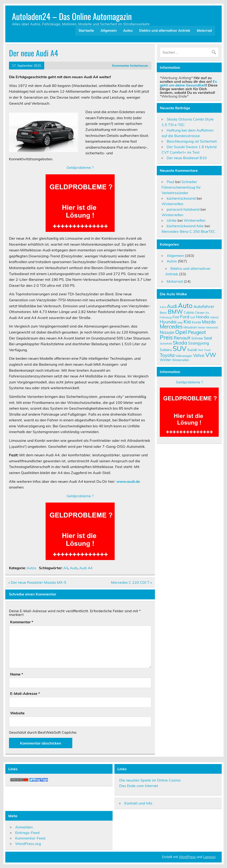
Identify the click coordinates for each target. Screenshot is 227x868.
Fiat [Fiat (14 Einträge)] (176, 317)
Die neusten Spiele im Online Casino (150, 780)
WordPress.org (28, 844)
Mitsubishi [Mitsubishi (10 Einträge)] (190, 327)
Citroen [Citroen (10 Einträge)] (200, 313)
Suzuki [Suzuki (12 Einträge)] (192, 350)
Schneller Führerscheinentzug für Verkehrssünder (181, 187)
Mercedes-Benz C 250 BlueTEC (188, 231)
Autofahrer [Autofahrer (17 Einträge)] (204, 306)
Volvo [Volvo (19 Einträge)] (199, 355)
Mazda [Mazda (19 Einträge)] (209, 322)
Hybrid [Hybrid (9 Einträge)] (214, 317)
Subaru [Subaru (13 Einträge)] (166, 350)
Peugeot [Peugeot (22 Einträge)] (197, 332)
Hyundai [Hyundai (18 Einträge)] (168, 322)
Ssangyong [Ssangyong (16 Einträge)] (199, 343)
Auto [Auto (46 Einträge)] (185, 306)
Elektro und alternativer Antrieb (165, 31)
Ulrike (172, 220)
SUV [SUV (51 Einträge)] (179, 348)
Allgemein (109, 31)
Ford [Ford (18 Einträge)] (185, 317)
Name (17, 674)
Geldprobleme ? (80, 167)
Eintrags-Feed (27, 833)
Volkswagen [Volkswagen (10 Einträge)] (184, 356)
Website (17, 713)
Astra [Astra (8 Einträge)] (163, 307)
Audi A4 (86, 568)
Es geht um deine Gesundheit (188, 83)
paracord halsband (183, 209)
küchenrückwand (181, 198)
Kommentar (22, 622)
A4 (66, 568)
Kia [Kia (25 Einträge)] (187, 321)
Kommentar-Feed (30, 838)
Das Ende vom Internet (139, 786)
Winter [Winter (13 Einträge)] (165, 360)
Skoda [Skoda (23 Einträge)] (180, 343)
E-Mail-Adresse (25, 693)
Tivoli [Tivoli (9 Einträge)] (207, 350)
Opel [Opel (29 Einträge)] (181, 332)
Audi (74, 568)
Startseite (86, 31)
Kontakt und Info (138, 803)
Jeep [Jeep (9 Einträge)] (180, 322)
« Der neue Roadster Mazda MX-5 (37, 582)
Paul (170, 182)
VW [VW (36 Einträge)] (211, 355)
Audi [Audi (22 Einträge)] (172, 306)
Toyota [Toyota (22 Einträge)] (167, 355)
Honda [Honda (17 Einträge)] (202, 317)
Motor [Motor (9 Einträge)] (202, 327)
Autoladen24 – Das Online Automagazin (72, 16)
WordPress (187, 857)
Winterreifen (172, 204)
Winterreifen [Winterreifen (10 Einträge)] (181, 360)
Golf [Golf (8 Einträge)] (193, 317)
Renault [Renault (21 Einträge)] (182, 338)
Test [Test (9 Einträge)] (201, 350)
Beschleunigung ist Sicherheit (192, 141)
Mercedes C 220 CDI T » (131, 582)
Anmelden (24, 827)
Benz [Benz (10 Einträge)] (163, 313)
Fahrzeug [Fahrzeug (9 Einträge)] (166, 317)
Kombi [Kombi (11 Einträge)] (196, 322)
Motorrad (204, 31)
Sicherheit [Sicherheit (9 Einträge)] (166, 343)
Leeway (209, 857)
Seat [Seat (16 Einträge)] (208, 338)
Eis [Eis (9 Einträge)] (207, 313)
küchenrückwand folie (185, 226)
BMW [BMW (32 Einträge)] (175, 312)
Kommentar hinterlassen (130, 65)
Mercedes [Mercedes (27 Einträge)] (171, 326)
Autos (128, 31)
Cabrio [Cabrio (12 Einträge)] (189, 312)
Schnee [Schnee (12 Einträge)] (197, 338)
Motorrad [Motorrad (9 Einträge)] (212, 327)
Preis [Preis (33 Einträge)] (166, 337)
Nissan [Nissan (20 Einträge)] (167, 332)
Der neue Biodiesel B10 (187, 158)
